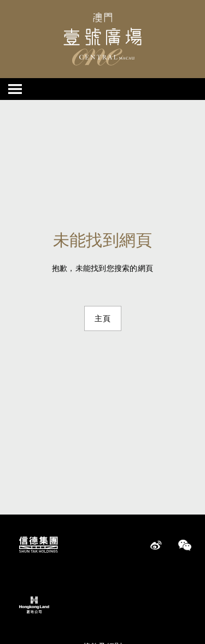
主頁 (103, 318)
